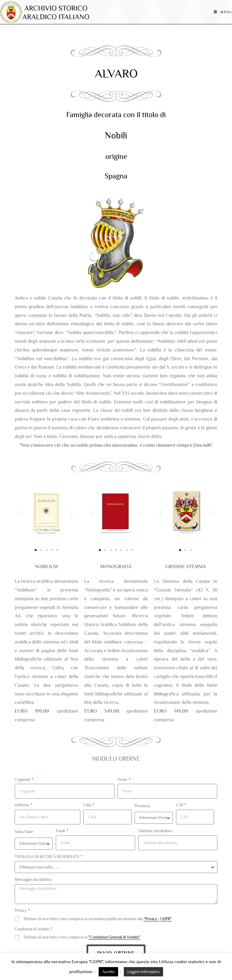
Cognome (23, 779)
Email (61, 831)
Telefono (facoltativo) (155, 831)
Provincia (142, 806)
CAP (180, 805)
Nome (123, 779)
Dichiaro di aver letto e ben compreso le (82, 937)
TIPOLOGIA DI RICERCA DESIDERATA (47, 857)
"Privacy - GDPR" (158, 919)
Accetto (108, 972)
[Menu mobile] (223, 12)
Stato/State (24, 832)
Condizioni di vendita (32, 929)
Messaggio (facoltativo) (33, 880)
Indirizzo (22, 805)
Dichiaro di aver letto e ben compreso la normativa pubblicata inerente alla (98, 919)
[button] (21, 513)
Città (88, 805)
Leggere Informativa (143, 972)
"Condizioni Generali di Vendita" (114, 937)
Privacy (21, 910)
